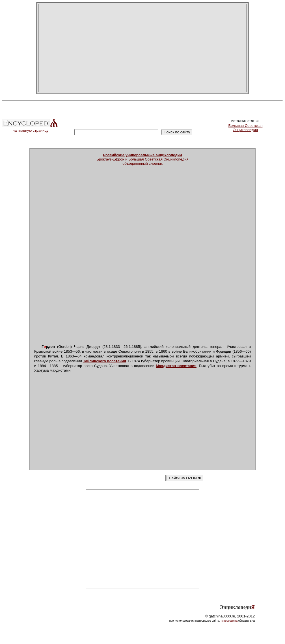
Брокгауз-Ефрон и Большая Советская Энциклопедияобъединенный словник (143, 159)
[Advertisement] (142, 48)
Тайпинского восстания (105, 361)
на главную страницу (31, 129)
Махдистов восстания (176, 366)
